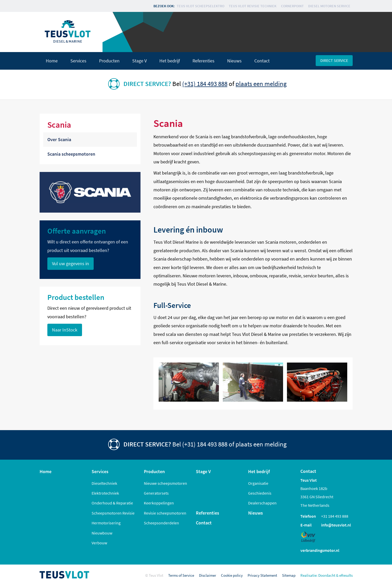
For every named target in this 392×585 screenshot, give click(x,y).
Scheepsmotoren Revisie (113, 513)
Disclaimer (208, 575)
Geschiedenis (260, 493)
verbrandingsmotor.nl (320, 550)
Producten (109, 61)
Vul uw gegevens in (71, 264)
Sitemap (289, 575)
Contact (262, 61)
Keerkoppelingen (159, 503)
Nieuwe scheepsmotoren (165, 483)
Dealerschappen (262, 503)
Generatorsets (156, 493)
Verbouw (99, 543)
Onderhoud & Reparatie (112, 503)
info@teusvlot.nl (336, 525)
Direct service (334, 60)
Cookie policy (232, 575)
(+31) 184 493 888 (205, 84)
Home (52, 61)
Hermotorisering (106, 523)
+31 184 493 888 (335, 516)
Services (78, 61)
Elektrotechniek (105, 493)
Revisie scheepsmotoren (165, 513)
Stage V (139, 61)
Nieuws (234, 61)
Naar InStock (65, 330)
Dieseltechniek (104, 483)
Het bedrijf (170, 61)
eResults (346, 575)
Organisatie (258, 483)
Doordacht (327, 575)
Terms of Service (181, 575)
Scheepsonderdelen (161, 523)
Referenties (204, 61)
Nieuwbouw (102, 533)
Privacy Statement (262, 575)
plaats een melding (261, 84)
